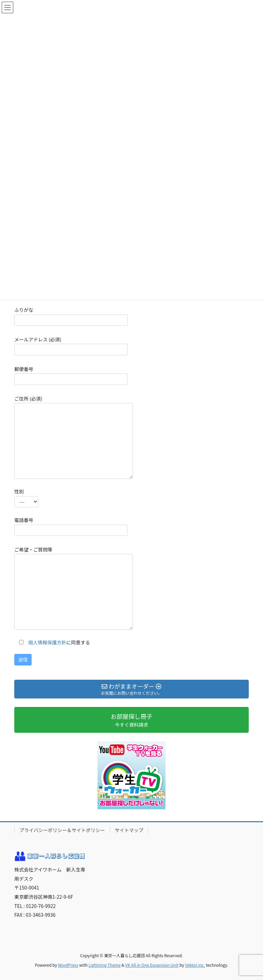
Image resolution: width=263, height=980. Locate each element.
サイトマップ (129, 830)
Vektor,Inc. (195, 965)
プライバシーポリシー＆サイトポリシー (62, 830)
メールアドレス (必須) (71, 346)
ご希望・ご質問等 (74, 588)
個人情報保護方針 (47, 642)
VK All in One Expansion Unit (152, 965)
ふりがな (71, 316)
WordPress (68, 965)
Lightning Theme (104, 965)
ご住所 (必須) (74, 437)
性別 (26, 498)
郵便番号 (71, 375)
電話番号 (71, 526)
